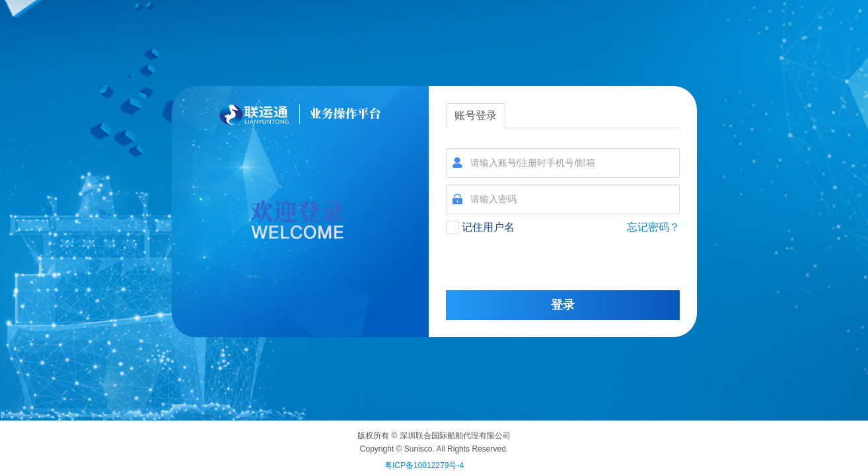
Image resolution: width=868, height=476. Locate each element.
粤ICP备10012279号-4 (424, 465)
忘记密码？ (653, 227)
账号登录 (476, 115)
